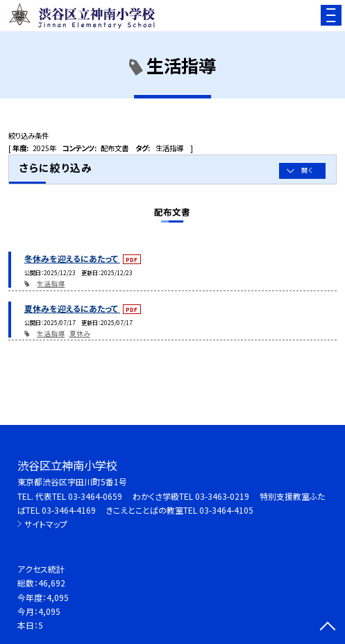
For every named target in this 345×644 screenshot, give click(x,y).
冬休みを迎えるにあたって (72, 258)
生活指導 (51, 284)
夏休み (80, 333)
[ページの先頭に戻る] (328, 627)
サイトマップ (46, 524)
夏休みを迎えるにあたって (72, 308)
